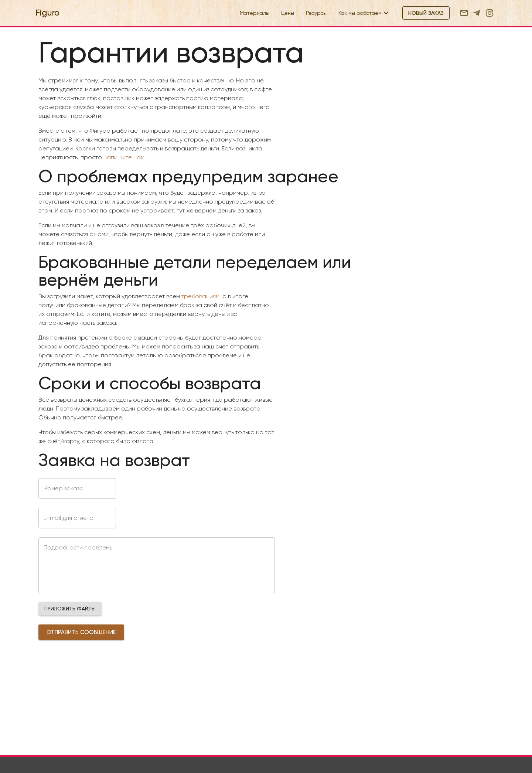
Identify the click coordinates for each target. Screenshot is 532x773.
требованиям (200, 296)
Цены (288, 13)
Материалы (255, 13)
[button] (70, 609)
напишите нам (124, 157)
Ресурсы (316, 13)
